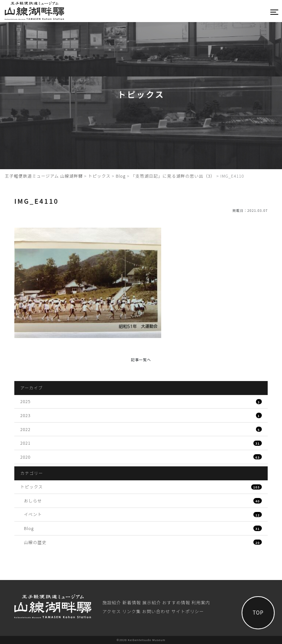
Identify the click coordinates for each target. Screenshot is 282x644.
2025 (141, 401)
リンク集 (132, 611)
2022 (141, 429)
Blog (143, 528)
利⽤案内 (201, 602)
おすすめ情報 (176, 602)
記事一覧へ (141, 360)
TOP (258, 612)
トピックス (141, 487)
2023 (141, 415)
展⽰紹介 (152, 602)
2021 (141, 443)
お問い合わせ (156, 611)
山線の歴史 (143, 542)
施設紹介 (112, 602)
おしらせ (143, 501)
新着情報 (132, 602)
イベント (143, 514)
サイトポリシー (188, 611)
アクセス (112, 611)
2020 (141, 457)
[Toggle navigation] (275, 12)
